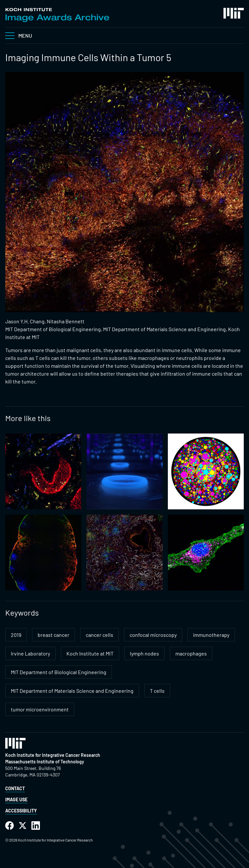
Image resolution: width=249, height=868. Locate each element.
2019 (16, 635)
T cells (157, 691)
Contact (15, 788)
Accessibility (21, 811)
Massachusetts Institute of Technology (45, 762)
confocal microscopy (153, 635)
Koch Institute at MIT (90, 653)
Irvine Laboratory (30, 653)
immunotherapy (211, 635)
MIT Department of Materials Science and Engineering (72, 691)
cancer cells (99, 635)
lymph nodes (144, 653)
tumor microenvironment (40, 709)
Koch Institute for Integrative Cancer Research (53, 755)
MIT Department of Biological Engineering (59, 672)
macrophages (191, 653)
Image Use (16, 800)
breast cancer (53, 635)
